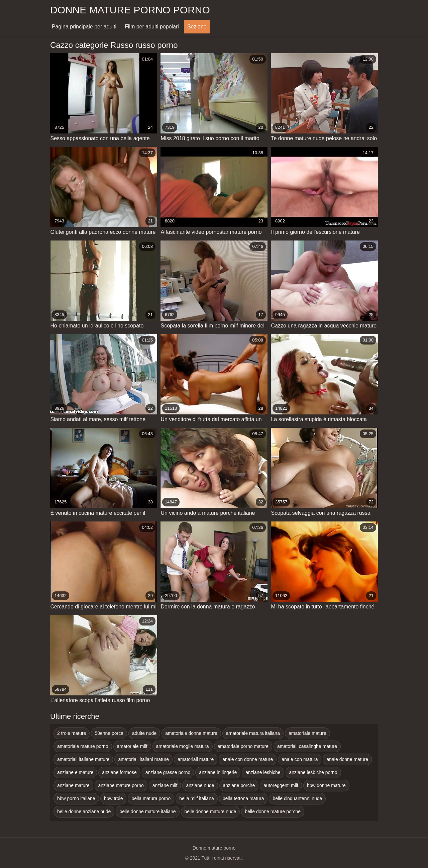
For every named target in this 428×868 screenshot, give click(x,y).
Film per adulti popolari (152, 27)
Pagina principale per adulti (84, 27)
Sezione (197, 27)
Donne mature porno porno (130, 10)
